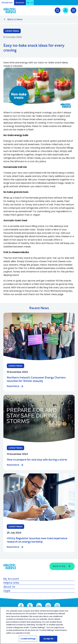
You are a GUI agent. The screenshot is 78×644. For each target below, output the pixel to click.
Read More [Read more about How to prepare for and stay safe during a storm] (15, 465)
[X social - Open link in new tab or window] (30, 606)
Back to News (15, 19)
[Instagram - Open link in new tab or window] (57, 606)
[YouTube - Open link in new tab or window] (48, 606)
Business (20, 3)
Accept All (48, 639)
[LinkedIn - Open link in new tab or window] (39, 606)
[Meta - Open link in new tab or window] (21, 606)
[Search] (58, 10)
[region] (39, 625)
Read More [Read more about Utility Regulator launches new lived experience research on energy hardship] (15, 547)
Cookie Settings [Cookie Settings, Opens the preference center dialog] (28, 639)
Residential (7, 3)
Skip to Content (74, 3)
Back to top (62, 566)
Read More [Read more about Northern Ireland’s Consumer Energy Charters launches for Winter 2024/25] (15, 386)
